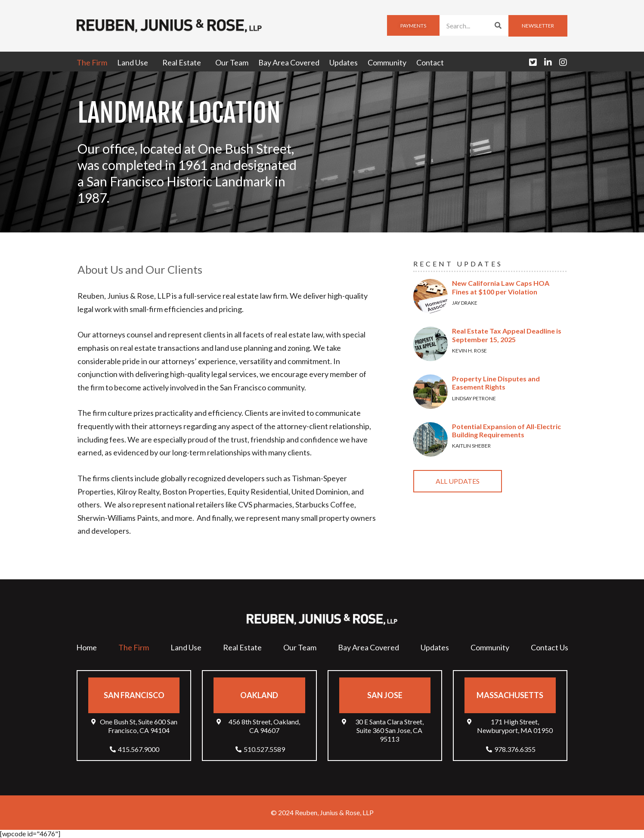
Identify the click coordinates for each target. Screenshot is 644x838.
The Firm (92, 62)
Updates (344, 62)
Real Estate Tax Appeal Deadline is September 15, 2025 (507, 335)
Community (387, 62)
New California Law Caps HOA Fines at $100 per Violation (501, 287)
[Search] (498, 25)
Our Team (232, 62)
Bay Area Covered (289, 62)
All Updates (458, 481)
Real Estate (184, 62)
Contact (430, 62)
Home (87, 647)
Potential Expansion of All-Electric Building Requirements (506, 430)
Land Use (135, 62)
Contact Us (550, 647)
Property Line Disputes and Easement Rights (496, 383)
